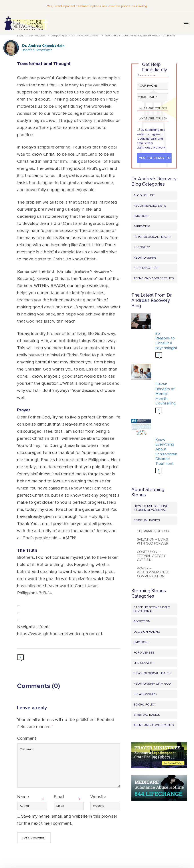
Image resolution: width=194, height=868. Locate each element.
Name (23, 797)
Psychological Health (152, 237)
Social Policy (145, 705)
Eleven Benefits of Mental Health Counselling (165, 394)
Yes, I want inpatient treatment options (74, 6)
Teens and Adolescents (154, 278)
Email (59, 797)
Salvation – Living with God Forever (153, 542)
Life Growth (144, 663)
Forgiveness (144, 653)
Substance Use (146, 268)
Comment (27, 739)
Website (98, 797)
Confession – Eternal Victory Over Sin (151, 556)
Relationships (145, 258)
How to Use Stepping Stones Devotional (151, 508)
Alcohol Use (144, 195)
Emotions (142, 216)
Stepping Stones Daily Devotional (152, 609)
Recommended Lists (150, 206)
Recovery (142, 247)
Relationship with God (152, 684)
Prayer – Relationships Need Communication (153, 573)
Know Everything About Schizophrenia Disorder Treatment (165, 452)
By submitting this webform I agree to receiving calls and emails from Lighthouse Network (151, 139)
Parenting (142, 227)
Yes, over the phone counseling (124, 6)
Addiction (142, 621)
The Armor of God (153, 531)
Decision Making (147, 632)
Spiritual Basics (147, 520)
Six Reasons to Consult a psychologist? (165, 341)
